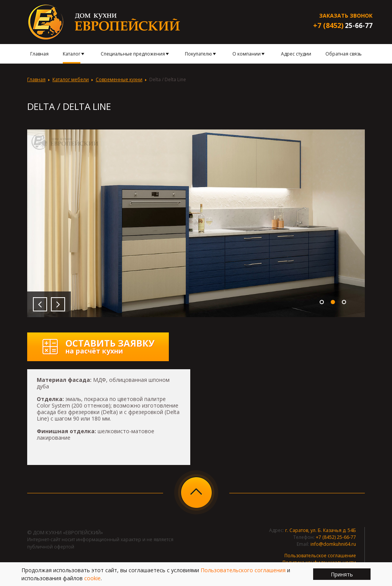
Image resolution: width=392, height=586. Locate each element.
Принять (342, 574)
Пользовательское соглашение (320, 556)
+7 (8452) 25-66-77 (336, 537)
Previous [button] (40, 304)
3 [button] (344, 302)
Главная (36, 79)
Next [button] (58, 304)
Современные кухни (119, 79)
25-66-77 (343, 25)
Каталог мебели (71, 79)
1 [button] (322, 302)
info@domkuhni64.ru (333, 544)
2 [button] (333, 302)
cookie (92, 578)
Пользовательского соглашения (243, 570)
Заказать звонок (346, 16)
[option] (196, 223)
